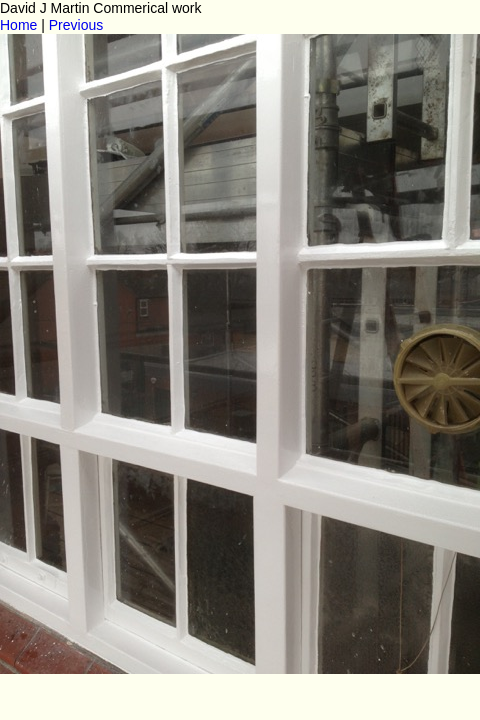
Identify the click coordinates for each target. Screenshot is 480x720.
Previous (76, 25)
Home (18, 25)
